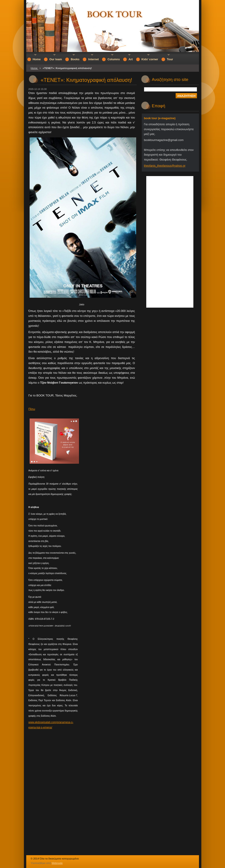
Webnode (57, 863)
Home (35, 68)
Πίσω (32, 409)
